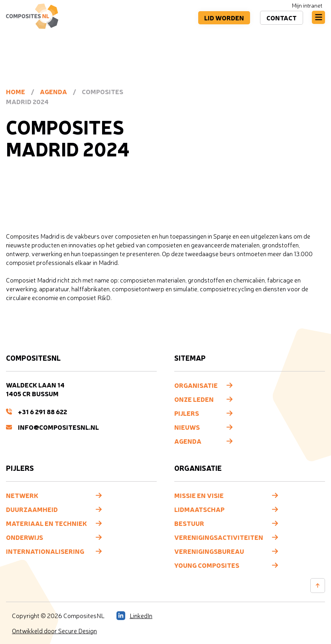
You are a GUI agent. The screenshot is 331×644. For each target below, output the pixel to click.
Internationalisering (45, 551)
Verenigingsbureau (209, 551)
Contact (282, 18)
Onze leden (194, 399)
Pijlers (187, 413)
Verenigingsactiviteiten (219, 537)
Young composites (207, 565)
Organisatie (196, 385)
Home (16, 91)
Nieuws (187, 427)
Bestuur (189, 523)
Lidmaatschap (199, 509)
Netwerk (22, 495)
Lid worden (224, 18)
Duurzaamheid (32, 509)
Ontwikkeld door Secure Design (54, 631)
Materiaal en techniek (46, 523)
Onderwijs (25, 537)
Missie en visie (199, 495)
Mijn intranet (307, 5)
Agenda (53, 91)
